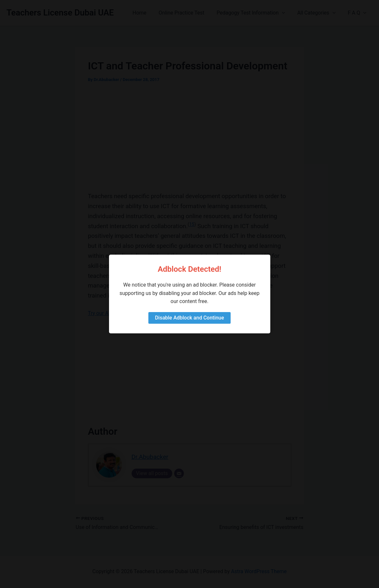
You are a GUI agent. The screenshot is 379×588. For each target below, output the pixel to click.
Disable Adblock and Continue (189, 318)
